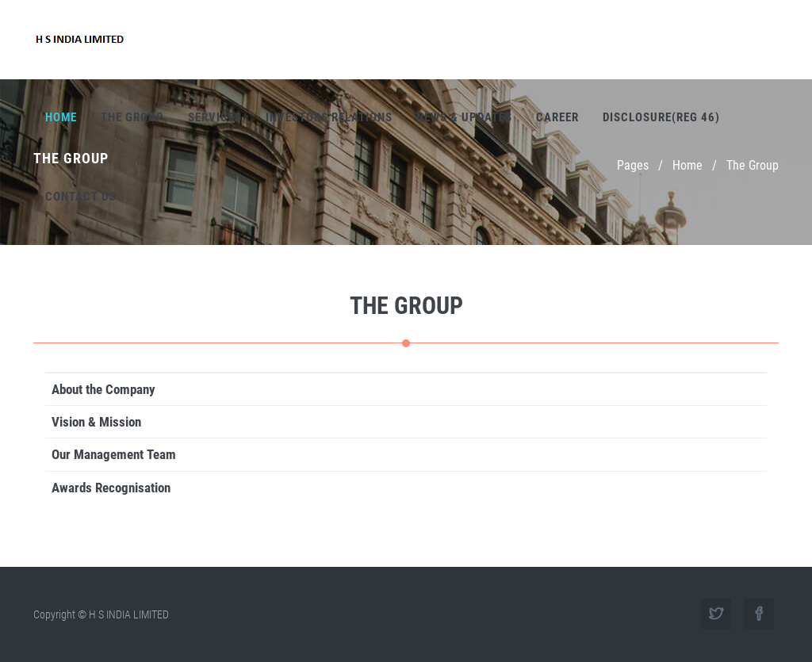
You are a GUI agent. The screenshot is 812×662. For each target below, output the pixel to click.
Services (215, 117)
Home (61, 117)
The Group (132, 117)
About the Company (103, 389)
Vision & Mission (96, 422)
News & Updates (464, 117)
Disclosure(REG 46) (661, 117)
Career (557, 117)
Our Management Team (114, 454)
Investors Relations (329, 117)
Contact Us (81, 197)
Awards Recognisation (111, 488)
